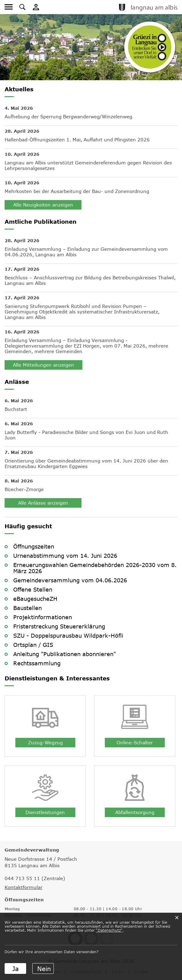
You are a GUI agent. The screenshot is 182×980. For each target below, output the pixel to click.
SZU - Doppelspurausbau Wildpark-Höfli (68, 636)
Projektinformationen (43, 617)
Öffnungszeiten (34, 546)
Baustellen (28, 608)
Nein (44, 968)
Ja (16, 968)
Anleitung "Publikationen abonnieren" (65, 654)
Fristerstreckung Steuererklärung (59, 626)
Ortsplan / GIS (33, 645)
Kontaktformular (24, 887)
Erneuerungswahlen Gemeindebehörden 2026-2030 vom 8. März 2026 (95, 568)
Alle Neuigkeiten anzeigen (43, 205)
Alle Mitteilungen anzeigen (44, 365)
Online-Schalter (135, 742)
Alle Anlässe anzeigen (43, 503)
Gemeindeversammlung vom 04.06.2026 (70, 580)
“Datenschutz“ (109, 930)
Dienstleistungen (45, 812)
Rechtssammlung (37, 663)
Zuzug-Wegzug (45, 742)
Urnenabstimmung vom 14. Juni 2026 (65, 556)
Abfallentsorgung (135, 812)
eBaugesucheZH (35, 599)
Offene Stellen (33, 589)
